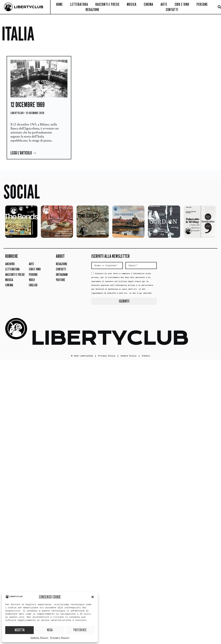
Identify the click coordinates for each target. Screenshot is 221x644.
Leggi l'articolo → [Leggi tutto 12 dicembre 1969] (24, 153)
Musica (132, 4)
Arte (164, 4)
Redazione (93, 10)
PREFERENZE (80, 630)
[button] (93, 597)
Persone (202, 4)
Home (59, 4)
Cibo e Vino (182, 4)
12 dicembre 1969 (28, 104)
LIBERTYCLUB (28, 7)
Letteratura (79, 4)
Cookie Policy (39, 638)
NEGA (50, 630)
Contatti (172, 10)
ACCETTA (20, 630)
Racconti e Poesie (107, 4)
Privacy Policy (60, 638)
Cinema (148, 4)
